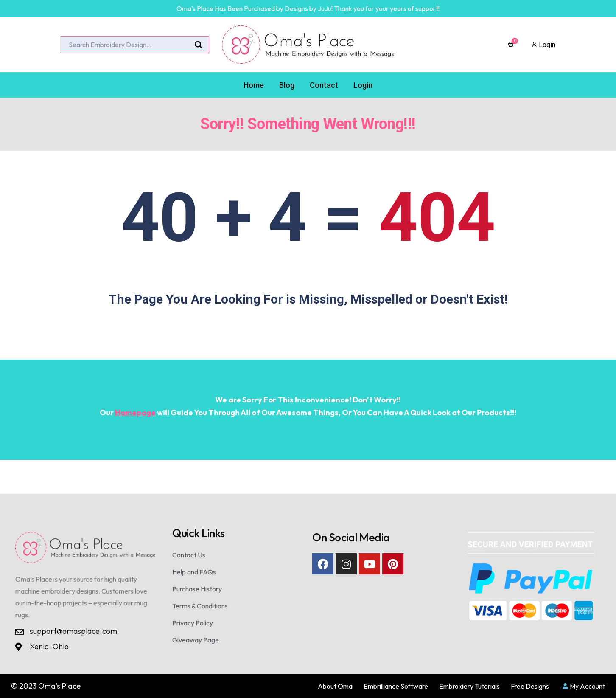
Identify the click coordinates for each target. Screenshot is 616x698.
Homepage (135, 412)
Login (543, 45)
